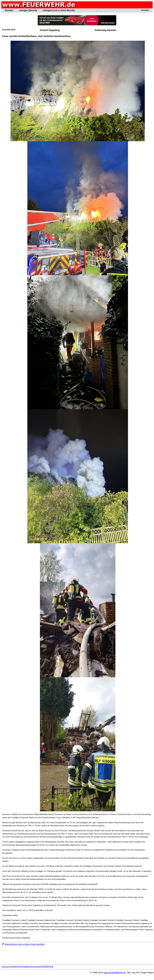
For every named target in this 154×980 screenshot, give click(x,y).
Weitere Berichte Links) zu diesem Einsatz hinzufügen (23, 944)
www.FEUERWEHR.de (114, 973)
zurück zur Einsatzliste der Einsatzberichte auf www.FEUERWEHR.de (27, 967)
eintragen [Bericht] (28, 10)
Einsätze (9, 10)
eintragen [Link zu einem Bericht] (59, 10)
